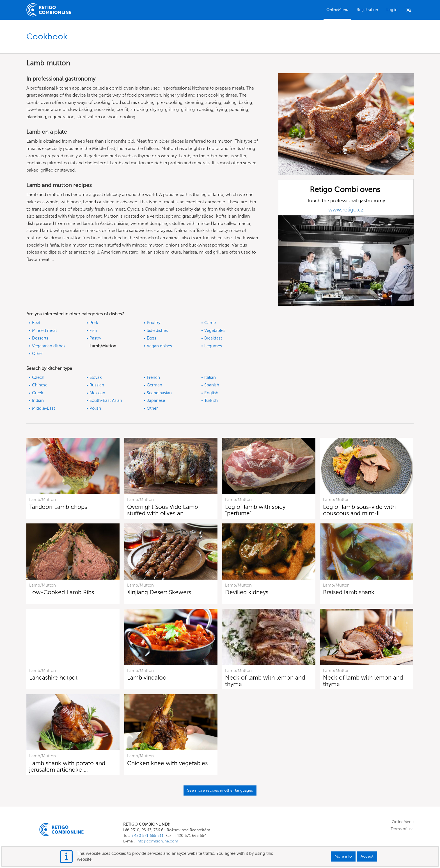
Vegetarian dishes (49, 346)
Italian (210, 377)
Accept (367, 856)
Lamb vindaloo (147, 677)
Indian (38, 400)
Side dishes (157, 331)
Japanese (156, 400)
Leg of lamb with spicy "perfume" (255, 510)
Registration (367, 10)
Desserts (40, 338)
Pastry (95, 338)
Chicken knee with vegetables (167, 763)
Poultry (153, 323)
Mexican (97, 393)
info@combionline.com (157, 841)
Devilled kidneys (247, 592)
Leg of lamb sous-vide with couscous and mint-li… (359, 510)
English (211, 393)
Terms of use (402, 829)
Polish (95, 408)
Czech (38, 377)
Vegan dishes (159, 346)
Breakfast (213, 338)
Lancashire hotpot (53, 677)
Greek (38, 393)
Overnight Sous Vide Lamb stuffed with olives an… (162, 510)
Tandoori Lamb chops (58, 507)
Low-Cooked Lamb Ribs (62, 592)
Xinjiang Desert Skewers (159, 592)
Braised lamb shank (349, 592)
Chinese (40, 385)
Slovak (96, 377)
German (154, 385)
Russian (97, 385)
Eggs (152, 338)
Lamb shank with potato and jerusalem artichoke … (67, 766)
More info (343, 856)
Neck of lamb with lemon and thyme (265, 681)
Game (210, 323)
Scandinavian (159, 393)
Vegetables (215, 331)
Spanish (212, 385)
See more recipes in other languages (220, 790)
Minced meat (44, 331)
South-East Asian (106, 400)
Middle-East (43, 408)
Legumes (213, 346)
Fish (93, 331)
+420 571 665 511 (147, 836)
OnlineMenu (337, 10)
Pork (94, 323)
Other (37, 354)
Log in (392, 10)
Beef (36, 323)
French (153, 377)
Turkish (211, 400)
